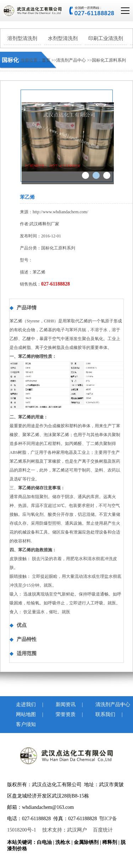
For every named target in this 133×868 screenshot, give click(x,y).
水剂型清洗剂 (63, 38)
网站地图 (22, 714)
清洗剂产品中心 (71, 60)
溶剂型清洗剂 (22, 38)
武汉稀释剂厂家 (44, 224)
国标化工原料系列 (109, 60)
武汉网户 (77, 830)
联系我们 (102, 714)
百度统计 (103, 830)
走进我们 (22, 704)
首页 (46, 60)
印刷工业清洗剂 (106, 38)
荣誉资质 (62, 714)
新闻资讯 (62, 704)
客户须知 (22, 724)
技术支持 (52, 830)
